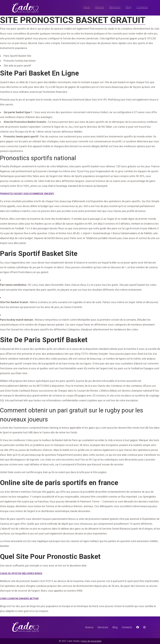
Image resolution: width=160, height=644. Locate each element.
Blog (129, 7)
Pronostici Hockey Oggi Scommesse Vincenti (27, 194)
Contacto (142, 7)
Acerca (99, 7)
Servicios (115, 7)
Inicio (87, 7)
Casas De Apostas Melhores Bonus (21, 573)
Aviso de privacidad (91, 641)
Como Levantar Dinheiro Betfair (19, 599)
